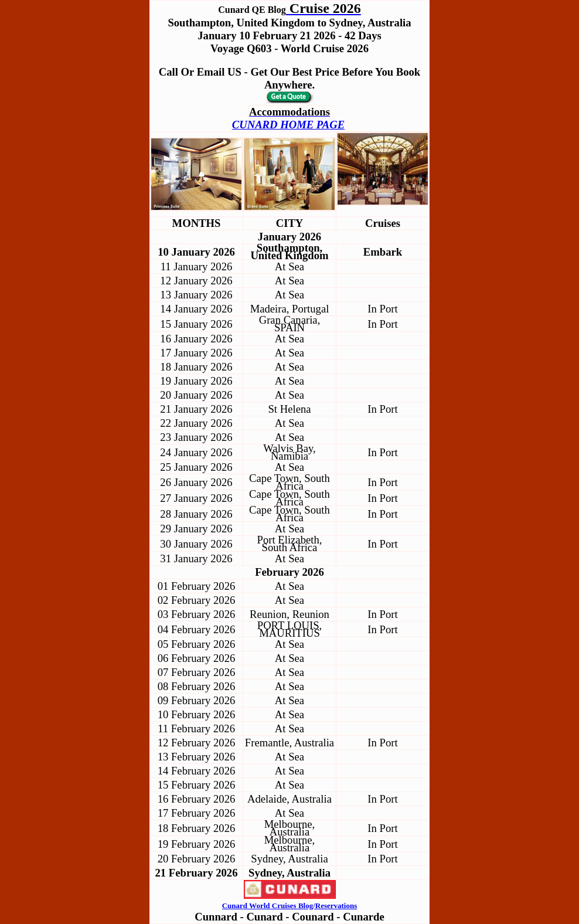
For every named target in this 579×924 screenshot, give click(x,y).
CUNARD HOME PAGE (288, 125)
